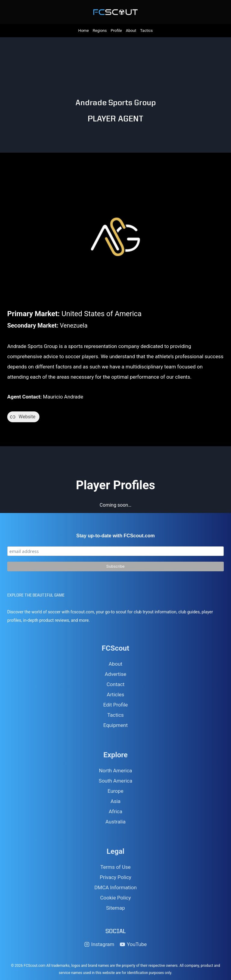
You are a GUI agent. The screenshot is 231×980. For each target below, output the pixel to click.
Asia (115, 801)
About (131, 31)
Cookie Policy (116, 898)
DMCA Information (115, 887)
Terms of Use (115, 867)
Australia (115, 822)
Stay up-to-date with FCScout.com (115, 536)
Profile (116, 31)
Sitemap (115, 908)
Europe (115, 791)
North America (115, 771)
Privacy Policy (115, 877)
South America (115, 781)
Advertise (115, 674)
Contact (115, 684)
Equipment (115, 725)
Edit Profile (116, 705)
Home (84, 31)
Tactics (146, 31)
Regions (100, 31)
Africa (115, 811)
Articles (116, 695)
